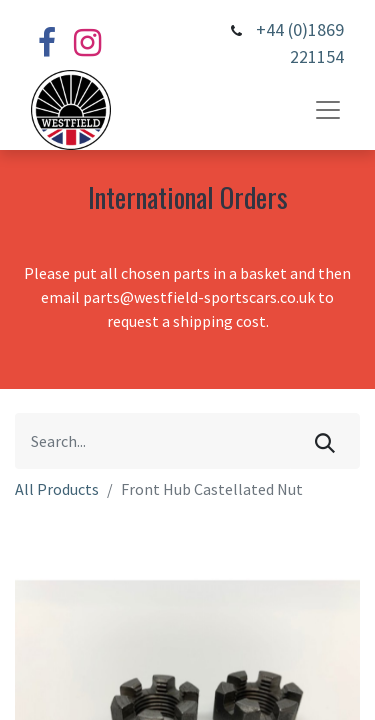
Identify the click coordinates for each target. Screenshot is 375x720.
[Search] (325, 441)
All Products (57, 489)
